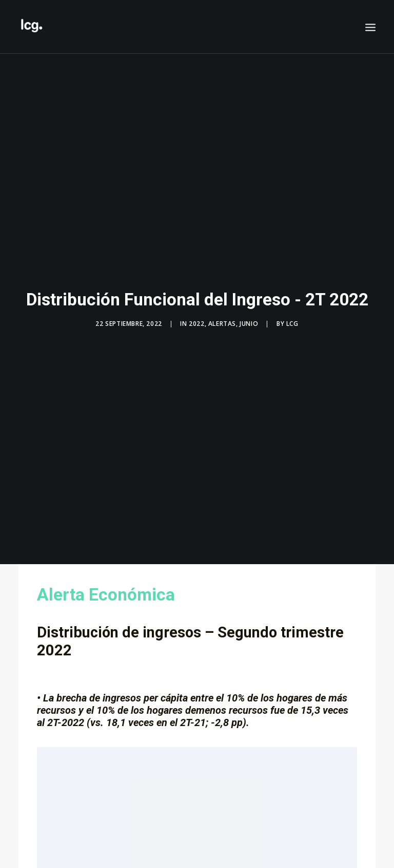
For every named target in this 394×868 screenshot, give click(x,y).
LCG (292, 319)
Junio (249, 319)
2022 (196, 319)
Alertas (222, 319)
